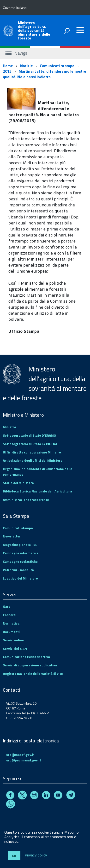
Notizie (27, 66)
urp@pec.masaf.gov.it (24, 760)
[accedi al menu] (80, 30)
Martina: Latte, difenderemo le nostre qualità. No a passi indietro (45, 74)
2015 (7, 71)
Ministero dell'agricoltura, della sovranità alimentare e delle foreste (34, 30)
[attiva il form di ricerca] (67, 31)
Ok (14, 856)
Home (8, 66)
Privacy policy (36, 855)
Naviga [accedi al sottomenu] (16, 53)
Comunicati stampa (57, 66)
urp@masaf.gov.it (20, 755)
